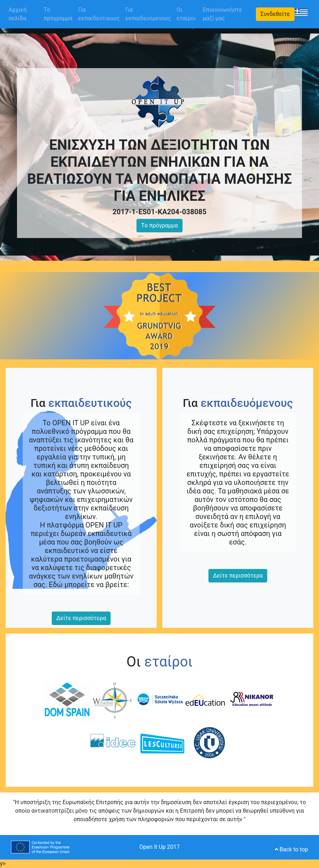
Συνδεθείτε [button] (275, 14)
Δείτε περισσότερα (81, 618)
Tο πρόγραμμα (58, 14)
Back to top (291, 849)
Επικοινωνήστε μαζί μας (222, 14)
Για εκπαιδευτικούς (99, 14)
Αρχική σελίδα (25, 14)
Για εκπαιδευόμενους (148, 14)
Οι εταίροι (186, 14)
